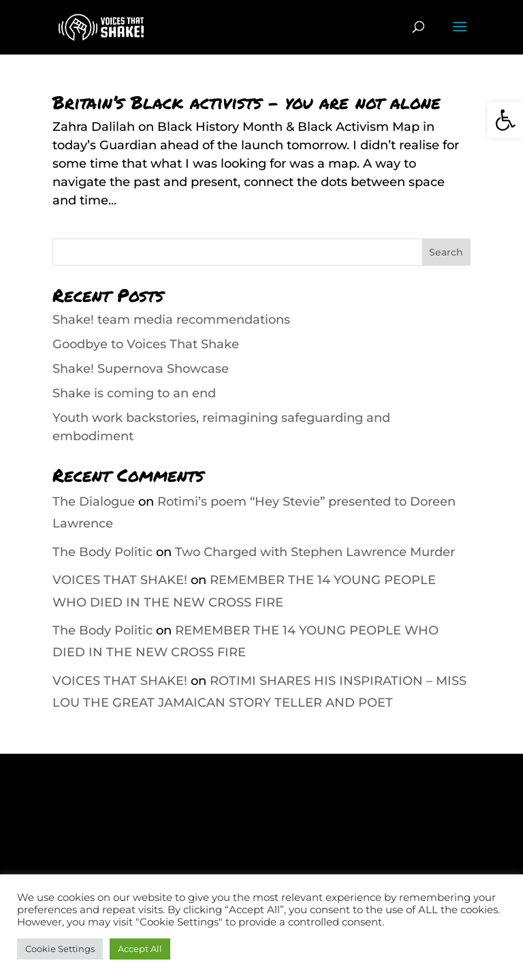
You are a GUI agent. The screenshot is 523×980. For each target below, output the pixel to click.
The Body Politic (102, 552)
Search (446, 252)
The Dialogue (94, 502)
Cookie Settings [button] (60, 949)
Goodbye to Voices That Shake (146, 344)
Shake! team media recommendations (171, 320)
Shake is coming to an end (134, 393)
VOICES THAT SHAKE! (120, 580)
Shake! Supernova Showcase (141, 369)
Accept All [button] (140, 949)
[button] (505, 120)
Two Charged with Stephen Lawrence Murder (315, 552)
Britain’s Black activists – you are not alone (247, 102)
